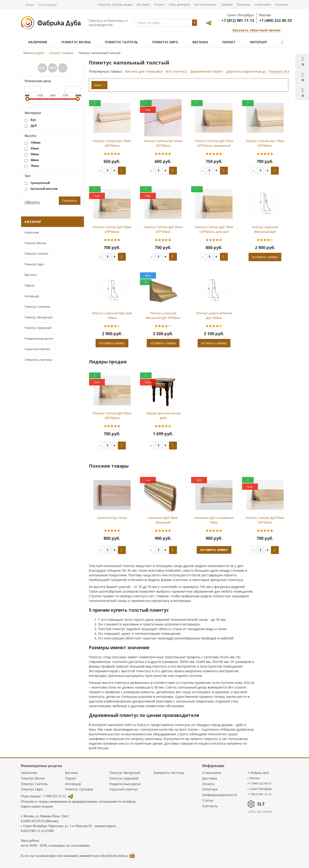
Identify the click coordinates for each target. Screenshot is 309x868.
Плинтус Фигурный (38, 317)
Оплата (159, 4)
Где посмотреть (205, 4)
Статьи (208, 800)
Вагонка (200, 42)
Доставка (143, 4)
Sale (42, 68)
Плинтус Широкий (38, 328)
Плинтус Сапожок (37, 307)
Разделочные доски (39, 338)
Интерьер (259, 42)
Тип (28, 176)
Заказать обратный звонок (256, 30)
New (53, 68)
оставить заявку (265, 257)
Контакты (282, 4)
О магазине (263, 4)
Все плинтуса (176, 71)
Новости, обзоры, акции (115, 4)
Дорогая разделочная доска (249, 71)
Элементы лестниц (38, 360)
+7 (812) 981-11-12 (238, 20)
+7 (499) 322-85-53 (275, 20)
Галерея (227, 4)
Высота (30, 136)
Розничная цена (38, 81)
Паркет (229, 42)
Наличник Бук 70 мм (112, 518)
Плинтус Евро (165, 42)
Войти (30, 5)
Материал (33, 113)
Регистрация (48, 5)
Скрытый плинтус (37, 349)
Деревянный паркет (207, 71)
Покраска (243, 4)
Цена (99, 85)
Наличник (38, 42)
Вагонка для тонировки (144, 71)
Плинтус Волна (76, 42)
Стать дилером (179, 4)
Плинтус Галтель (121, 42)
